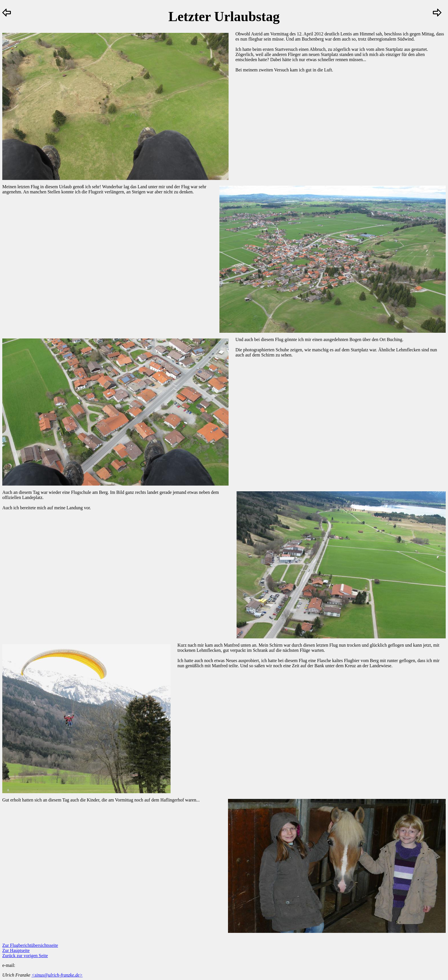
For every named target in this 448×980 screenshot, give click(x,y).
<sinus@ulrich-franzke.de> (57, 975)
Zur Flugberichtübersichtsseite (30, 945)
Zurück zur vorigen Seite (25, 956)
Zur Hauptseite (16, 950)
